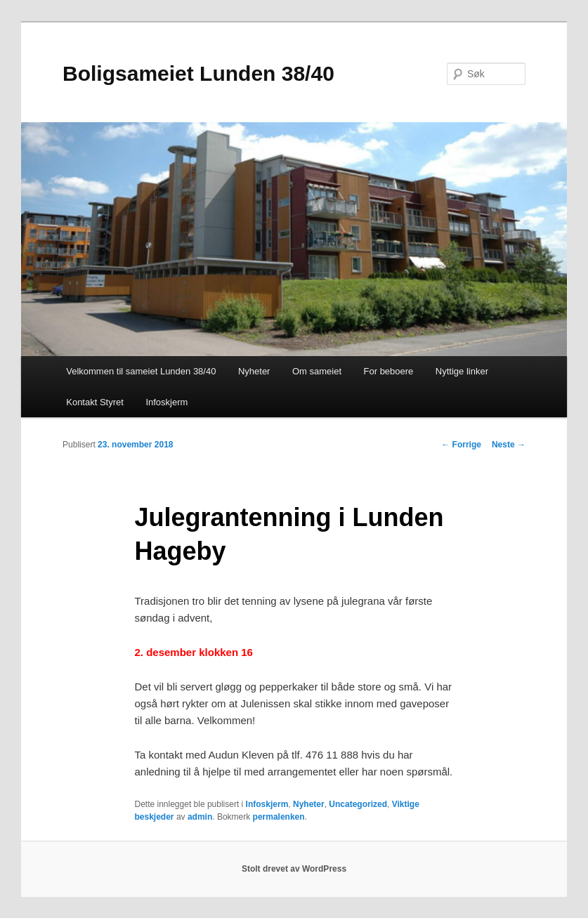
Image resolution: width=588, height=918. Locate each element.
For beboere (389, 371)
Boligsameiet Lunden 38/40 (198, 73)
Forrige (461, 445)
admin (200, 817)
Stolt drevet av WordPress (294, 869)
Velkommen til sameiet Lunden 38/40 (141, 371)
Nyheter (254, 371)
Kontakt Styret (95, 402)
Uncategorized (358, 804)
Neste (509, 445)
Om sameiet (317, 371)
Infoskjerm (166, 402)
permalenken (279, 817)
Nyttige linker (462, 371)
